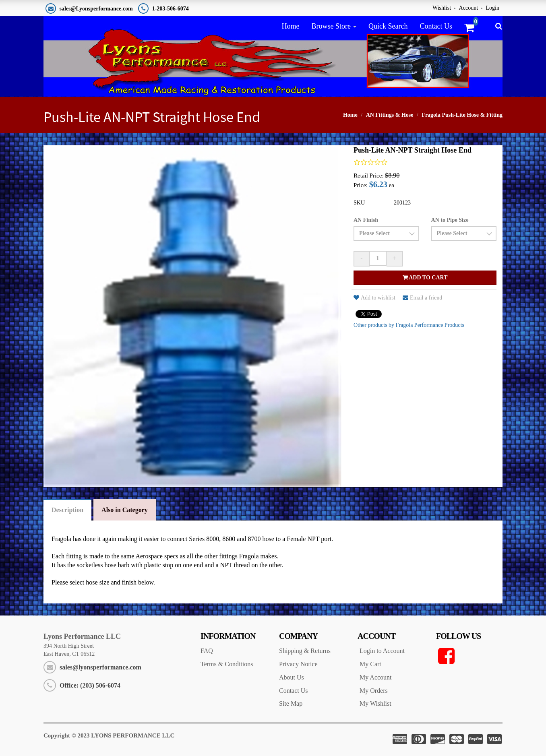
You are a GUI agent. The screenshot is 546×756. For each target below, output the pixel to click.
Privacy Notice (298, 664)
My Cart (370, 664)
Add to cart (425, 278)
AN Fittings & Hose (390, 115)
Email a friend (422, 298)
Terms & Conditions (227, 664)
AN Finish (366, 220)
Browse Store (331, 26)
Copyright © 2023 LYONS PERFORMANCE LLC (109, 735)
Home (290, 26)
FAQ (207, 651)
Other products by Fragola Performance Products (409, 325)
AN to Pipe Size (450, 220)
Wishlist (442, 8)
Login (493, 8)
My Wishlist (375, 703)
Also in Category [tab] (125, 510)
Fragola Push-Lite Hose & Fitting (462, 115)
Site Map (291, 703)
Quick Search (388, 26)
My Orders (374, 691)
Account (468, 8)
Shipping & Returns (305, 651)
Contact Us (436, 26)
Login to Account (382, 651)
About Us (292, 677)
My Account (376, 677)
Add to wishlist (374, 298)
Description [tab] (67, 510)
